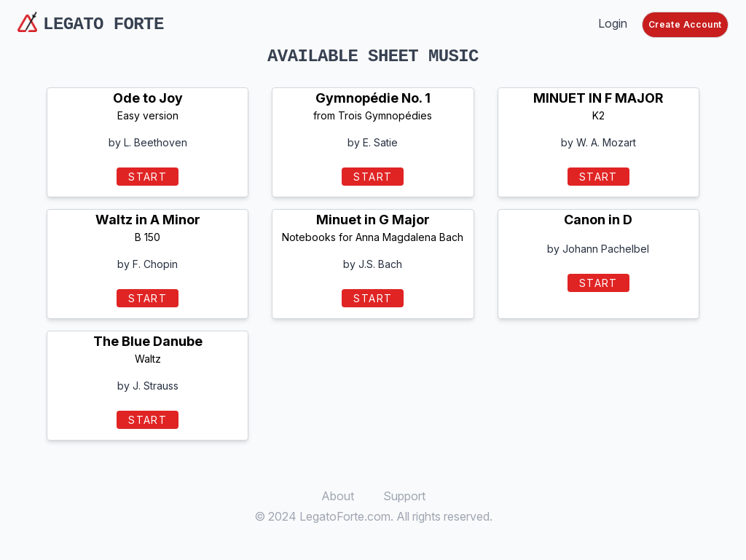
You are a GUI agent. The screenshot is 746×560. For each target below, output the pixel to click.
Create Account (685, 24)
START (148, 177)
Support (404, 496)
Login (613, 23)
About (338, 496)
